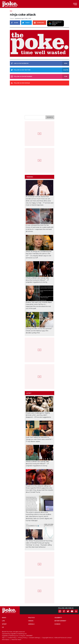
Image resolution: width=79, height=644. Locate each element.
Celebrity (58, 618)
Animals (31, 624)
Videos (31, 621)
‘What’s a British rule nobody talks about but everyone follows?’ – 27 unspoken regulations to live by (37, 280)
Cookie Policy (12, 638)
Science (57, 624)
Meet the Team (16, 640)
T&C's (4, 638)
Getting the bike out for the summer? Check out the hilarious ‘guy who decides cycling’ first (39, 331)
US (3, 627)
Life (3, 621)
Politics (31, 618)
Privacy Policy (23, 638)
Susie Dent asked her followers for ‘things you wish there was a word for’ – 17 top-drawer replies (39, 439)
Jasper (12, 18)
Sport (4, 624)
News (4, 618)
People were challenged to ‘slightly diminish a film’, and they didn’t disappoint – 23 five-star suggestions (38, 415)
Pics (11, 11)
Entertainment (60, 621)
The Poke (12, 4)
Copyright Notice (47, 638)
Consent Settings (34, 638)
